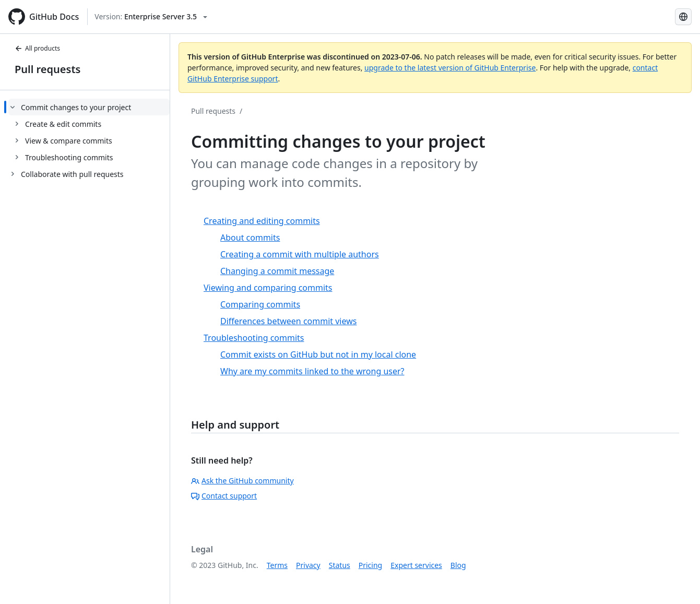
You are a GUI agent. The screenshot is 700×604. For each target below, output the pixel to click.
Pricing (370, 565)
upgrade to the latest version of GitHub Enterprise (450, 68)
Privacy (308, 565)
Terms (277, 565)
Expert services (416, 565)
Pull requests (48, 69)
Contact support (224, 496)
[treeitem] (89, 132)
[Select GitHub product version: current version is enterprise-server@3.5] (151, 17)
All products (37, 48)
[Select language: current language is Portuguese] (683, 17)
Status (340, 565)
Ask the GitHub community (242, 481)
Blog (458, 565)
